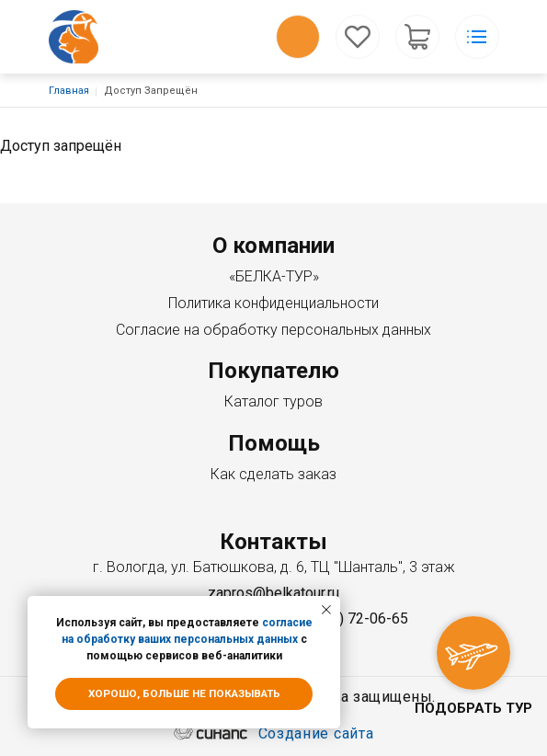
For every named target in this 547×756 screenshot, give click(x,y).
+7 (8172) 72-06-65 (345, 619)
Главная (69, 91)
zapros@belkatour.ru (273, 593)
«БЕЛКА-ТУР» (274, 276)
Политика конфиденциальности (273, 303)
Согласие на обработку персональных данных (273, 330)
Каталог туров (273, 401)
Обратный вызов (298, 37)
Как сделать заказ (273, 474)
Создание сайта (316, 735)
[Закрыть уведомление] (326, 610)
